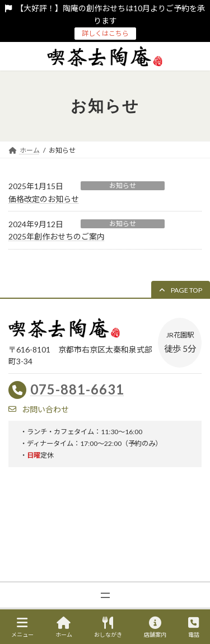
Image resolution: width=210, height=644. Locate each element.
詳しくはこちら (105, 33)
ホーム (64, 627)
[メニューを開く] (105, 595)
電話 (194, 627)
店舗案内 (155, 627)
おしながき (108, 627)
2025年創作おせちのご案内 (57, 236)
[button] (181, 290)
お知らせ (123, 185)
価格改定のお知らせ (44, 199)
